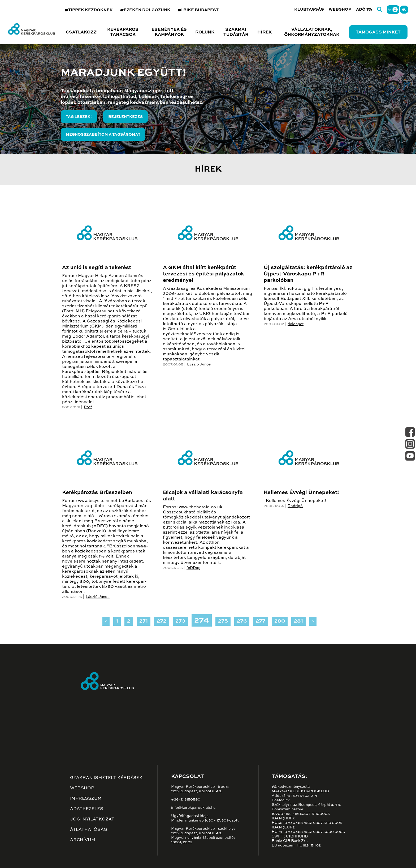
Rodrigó (295, 506)
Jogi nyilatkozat (92, 819)
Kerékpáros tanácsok (123, 32)
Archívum (83, 840)
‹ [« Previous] (106, 621)
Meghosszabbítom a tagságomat (103, 135)
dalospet (296, 324)
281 (298, 621)
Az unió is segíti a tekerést (97, 268)
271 (144, 621)
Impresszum (86, 799)
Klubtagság (309, 9)
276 (242, 621)
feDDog (194, 568)
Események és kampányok (169, 32)
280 (280, 621)
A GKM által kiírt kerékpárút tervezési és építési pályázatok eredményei (203, 274)
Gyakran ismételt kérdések (106, 778)
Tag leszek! (79, 117)
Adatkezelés (87, 809)
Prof (88, 407)
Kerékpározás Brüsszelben (97, 493)
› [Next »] (313, 621)
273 (180, 621)
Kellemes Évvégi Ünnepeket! (301, 493)
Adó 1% (364, 9)
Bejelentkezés (125, 117)
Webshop (340, 9)
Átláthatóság (89, 830)
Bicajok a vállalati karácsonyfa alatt (203, 496)
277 (261, 621)
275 (223, 621)
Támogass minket (378, 32)
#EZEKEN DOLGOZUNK (145, 10)
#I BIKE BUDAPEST (198, 10)
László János (199, 364)
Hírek (265, 32)
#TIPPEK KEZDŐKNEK (89, 10)
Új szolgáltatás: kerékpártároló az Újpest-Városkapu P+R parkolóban (308, 274)
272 (162, 621)
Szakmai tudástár (236, 32)
